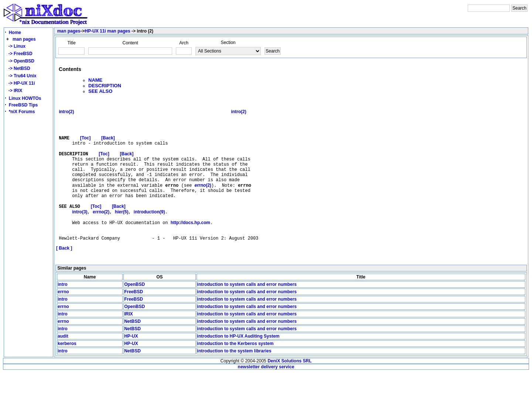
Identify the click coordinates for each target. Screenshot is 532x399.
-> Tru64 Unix (21, 76)
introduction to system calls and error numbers (247, 311)
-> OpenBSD (20, 61)
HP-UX (131, 362)
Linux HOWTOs (25, 98)
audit (63, 362)
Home (15, 33)
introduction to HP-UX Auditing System (238, 362)
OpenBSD (134, 311)
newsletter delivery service (266, 393)
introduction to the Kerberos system (236, 370)
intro (63, 311)
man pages (24, 39)
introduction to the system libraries (234, 377)
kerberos (67, 370)
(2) (203, 202)
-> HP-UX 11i (20, 83)
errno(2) (101, 233)
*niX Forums (22, 112)
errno (63, 318)
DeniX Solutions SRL (289, 387)
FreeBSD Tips (23, 105)
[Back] (108, 145)
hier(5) (122, 233)
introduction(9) (149, 233)
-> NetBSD (18, 68)
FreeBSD (134, 318)
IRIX (128, 340)
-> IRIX (14, 91)
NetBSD (132, 348)
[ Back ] (64, 274)
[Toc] (85, 145)
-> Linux (16, 46)
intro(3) (80, 233)
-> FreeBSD (19, 54)
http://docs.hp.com (190, 246)
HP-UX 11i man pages (107, 31)
